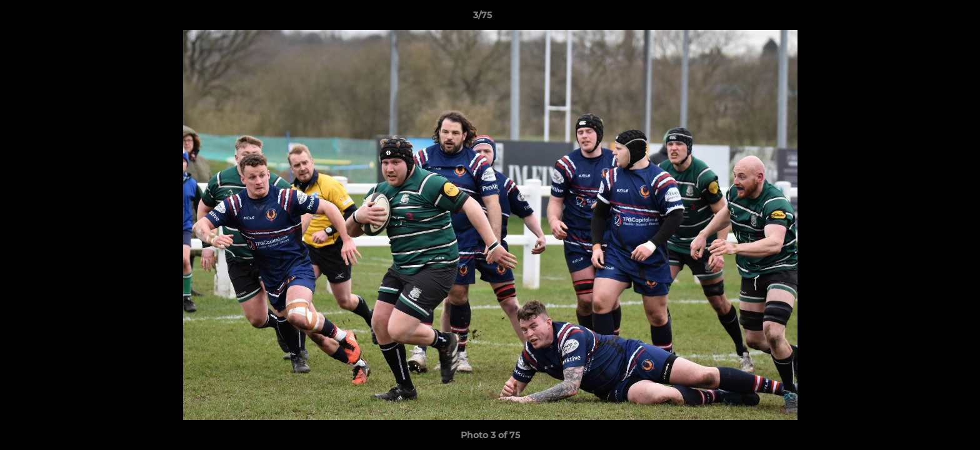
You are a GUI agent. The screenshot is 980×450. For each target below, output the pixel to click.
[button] (927, 18)
